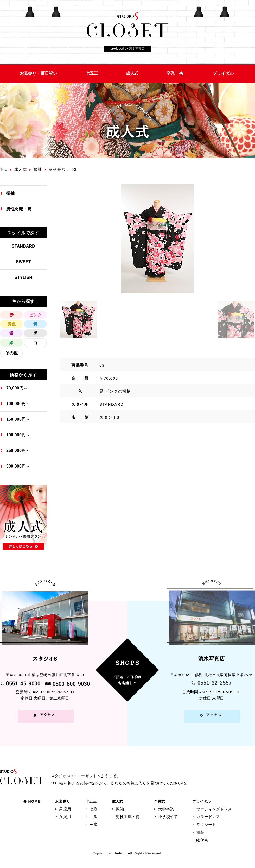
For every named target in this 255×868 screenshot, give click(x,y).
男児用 (65, 809)
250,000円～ (18, 451)
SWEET (23, 262)
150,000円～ (18, 419)
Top (4, 169)
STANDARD (23, 246)
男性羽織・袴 (19, 209)
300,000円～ (18, 466)
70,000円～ (17, 388)
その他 (11, 353)
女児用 (65, 817)
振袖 (38, 169)
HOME (32, 801)
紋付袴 (202, 840)
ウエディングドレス (214, 809)
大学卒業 (166, 809)
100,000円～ (18, 404)
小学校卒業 (168, 817)
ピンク (35, 315)
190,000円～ (18, 435)
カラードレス (208, 817)
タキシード (206, 824)
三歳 (93, 824)
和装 (200, 832)
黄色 (11, 324)
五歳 (93, 817)
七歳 (93, 809)
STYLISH (24, 277)
